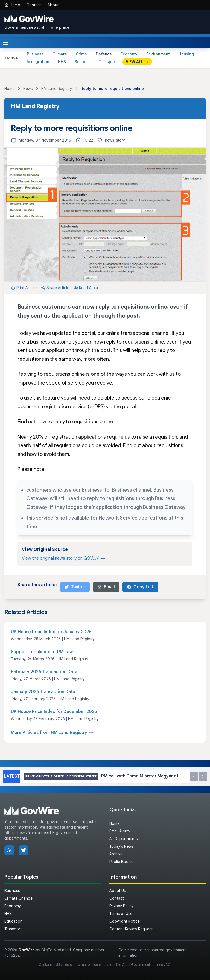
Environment (158, 54)
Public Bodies (121, 862)
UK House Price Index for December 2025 (54, 712)
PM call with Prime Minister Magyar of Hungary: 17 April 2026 (105, 777)
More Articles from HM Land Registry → (52, 733)
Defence (104, 54)
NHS (62, 62)
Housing (186, 54)
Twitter (75, 587)
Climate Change (18, 898)
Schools (82, 62)
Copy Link (140, 587)
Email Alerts (119, 831)
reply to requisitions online (83, 422)
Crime (81, 54)
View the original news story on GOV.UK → (63, 558)
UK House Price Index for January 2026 (51, 632)
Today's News (121, 846)
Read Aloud (87, 288)
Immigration (38, 62)
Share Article (55, 288)
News (28, 89)
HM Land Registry (57, 89)
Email (106, 587)
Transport (108, 62)
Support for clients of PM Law (42, 652)
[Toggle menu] (5, 43)
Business (35, 54)
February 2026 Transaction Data (44, 672)
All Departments (123, 839)
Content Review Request (131, 929)
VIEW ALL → (137, 62)
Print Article (24, 288)
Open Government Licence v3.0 (146, 965)
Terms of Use (121, 914)
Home (12, 5)
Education (13, 921)
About (53, 5)
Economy (129, 54)
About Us (118, 891)
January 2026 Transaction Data (43, 692)
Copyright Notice (125, 921)
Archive (116, 854)
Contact (34, 5)
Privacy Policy (121, 906)
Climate (60, 54)
